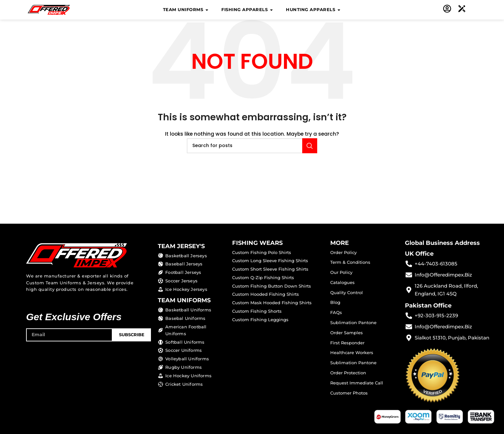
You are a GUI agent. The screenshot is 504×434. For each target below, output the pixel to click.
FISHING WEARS (257, 243)
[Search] (252, 146)
